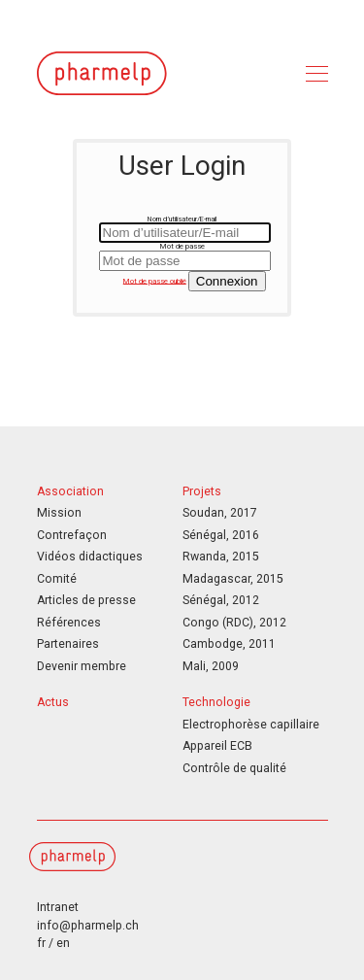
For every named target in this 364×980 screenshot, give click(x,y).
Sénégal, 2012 (221, 600)
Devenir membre (82, 666)
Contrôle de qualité (234, 768)
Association (70, 491)
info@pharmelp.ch (88, 926)
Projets (202, 491)
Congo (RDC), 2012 (234, 623)
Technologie (216, 702)
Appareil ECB (217, 746)
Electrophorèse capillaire (251, 725)
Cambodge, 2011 (229, 644)
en (63, 943)
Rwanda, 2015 (221, 557)
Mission (59, 513)
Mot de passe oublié (155, 280)
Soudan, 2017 (220, 513)
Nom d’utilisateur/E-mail (182, 219)
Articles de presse (86, 600)
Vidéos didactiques (90, 557)
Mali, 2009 (211, 666)
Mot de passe (182, 246)
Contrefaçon (72, 535)
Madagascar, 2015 (233, 579)
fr (41, 943)
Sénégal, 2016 (221, 535)
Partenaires (68, 644)
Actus (53, 702)
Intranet (58, 907)
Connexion (227, 281)
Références (69, 623)
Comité (57, 579)
